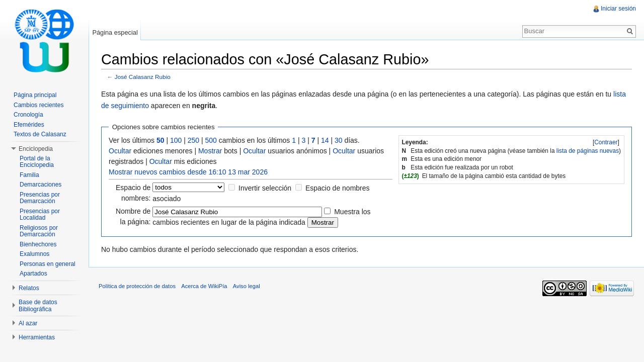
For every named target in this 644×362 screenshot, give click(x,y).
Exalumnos (34, 254)
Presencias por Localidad (40, 215)
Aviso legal (247, 286)
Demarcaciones (41, 185)
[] (606, 142)
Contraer (606, 142)
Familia (29, 175)
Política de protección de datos (137, 286)
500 (211, 140)
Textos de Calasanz (40, 134)
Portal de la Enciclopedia (37, 162)
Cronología (28, 115)
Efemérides (29, 125)
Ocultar (120, 151)
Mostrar (210, 151)
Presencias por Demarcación (40, 198)
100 (176, 140)
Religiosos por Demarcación (39, 231)
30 (339, 140)
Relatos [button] (29, 288)
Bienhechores (38, 244)
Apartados (33, 274)
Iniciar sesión (618, 9)
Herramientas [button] (37, 337)
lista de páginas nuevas (588, 151)
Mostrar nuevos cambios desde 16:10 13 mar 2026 (188, 172)
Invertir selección (265, 188)
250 (193, 140)
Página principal (35, 95)
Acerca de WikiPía (204, 286)
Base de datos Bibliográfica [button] (38, 306)
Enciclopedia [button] (36, 149)
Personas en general (48, 264)
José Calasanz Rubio (143, 77)
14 (325, 140)
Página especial (115, 32)
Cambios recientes (38, 105)
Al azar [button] (28, 323)
